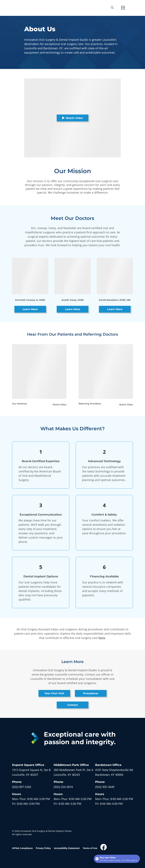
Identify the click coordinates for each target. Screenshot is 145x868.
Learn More (30, 309)
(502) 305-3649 (105, 787)
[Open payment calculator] (117, 859)
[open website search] (115, 7)
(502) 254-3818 (63, 787)
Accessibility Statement (67, 848)
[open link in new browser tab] (104, 847)
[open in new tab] (31, 772)
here (102, 638)
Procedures (91, 693)
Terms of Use (90, 848)
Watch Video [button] (72, 118)
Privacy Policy (43, 848)
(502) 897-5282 (22, 787)
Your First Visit (54, 693)
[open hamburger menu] (123, 8)
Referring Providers (90, 404)
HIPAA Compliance (22, 848)
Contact (72, 705)
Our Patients (19, 404)
